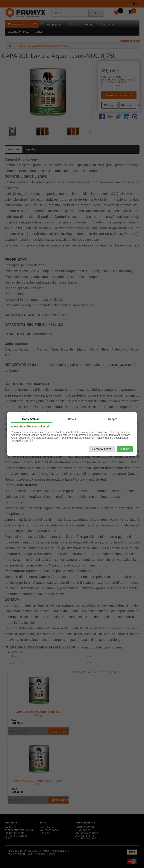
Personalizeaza (102, 449)
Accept (125, 449)
